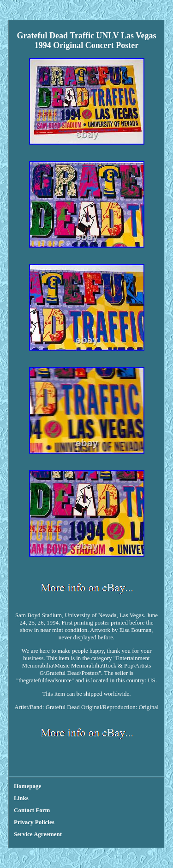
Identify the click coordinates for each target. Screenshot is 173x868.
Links (21, 798)
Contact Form (32, 810)
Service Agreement (38, 834)
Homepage (27, 786)
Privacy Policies (34, 822)
